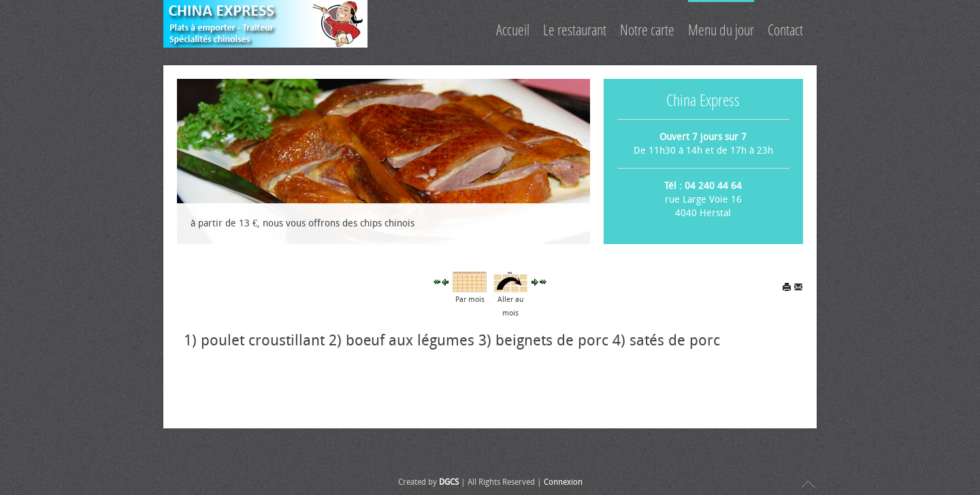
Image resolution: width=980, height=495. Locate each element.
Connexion (563, 482)
